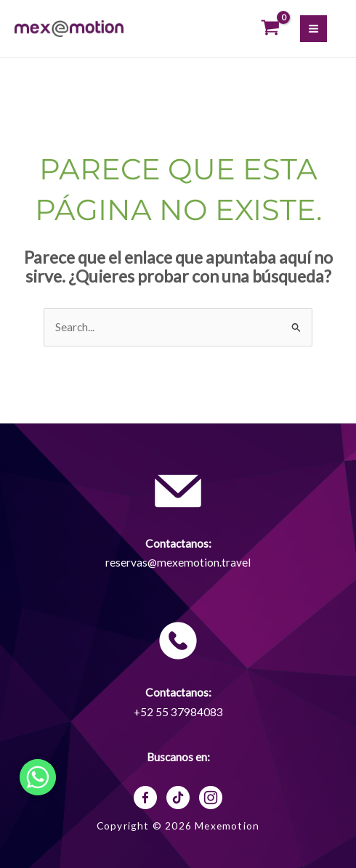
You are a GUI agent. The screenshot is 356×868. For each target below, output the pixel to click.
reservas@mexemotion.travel (178, 562)
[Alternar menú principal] (313, 29)
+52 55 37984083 (178, 712)
